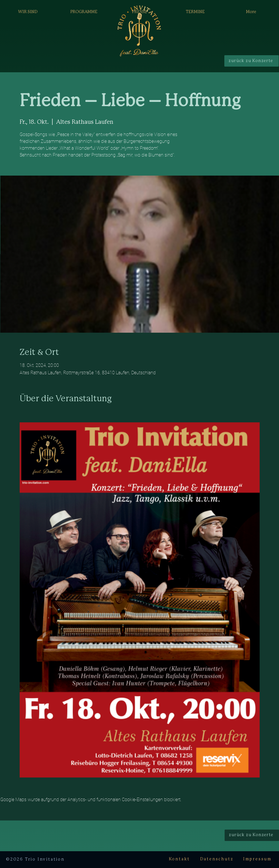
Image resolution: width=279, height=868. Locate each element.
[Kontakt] (179, 859)
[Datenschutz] (217, 859)
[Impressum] (257, 859)
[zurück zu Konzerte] (252, 61)
